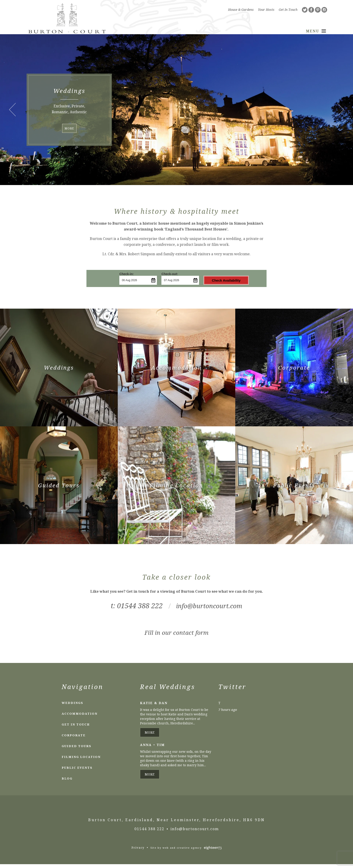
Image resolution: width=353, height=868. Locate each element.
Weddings (72, 707)
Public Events (77, 771)
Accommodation (80, 717)
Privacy (138, 851)
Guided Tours (77, 750)
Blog (67, 782)
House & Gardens (241, 10)
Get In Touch (288, 10)
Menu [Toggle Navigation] (316, 32)
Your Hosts (266, 10)
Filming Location (81, 761)
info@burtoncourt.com (209, 609)
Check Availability (218, 284)
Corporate (74, 739)
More (69, 132)
